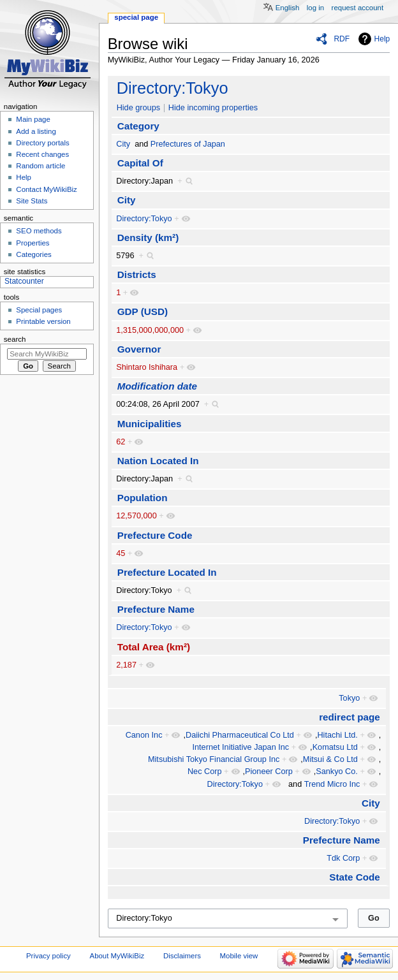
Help (382, 39)
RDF (342, 39)
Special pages (39, 310)
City (123, 144)
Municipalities (150, 424)
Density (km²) (148, 238)
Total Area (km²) (154, 647)
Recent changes (42, 154)
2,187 (126, 665)
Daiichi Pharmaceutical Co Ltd (240, 735)
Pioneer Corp (269, 772)
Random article (41, 166)
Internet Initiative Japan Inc (241, 747)
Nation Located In (158, 461)
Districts (137, 274)
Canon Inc (144, 735)
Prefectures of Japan (188, 144)
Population (143, 498)
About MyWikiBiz (117, 956)
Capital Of (140, 163)
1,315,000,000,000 (150, 330)
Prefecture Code (155, 535)
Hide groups (138, 108)
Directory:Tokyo (173, 88)
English (288, 8)
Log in (315, 8)
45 (121, 553)
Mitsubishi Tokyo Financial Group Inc (214, 759)
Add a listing (36, 131)
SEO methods (39, 231)
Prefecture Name (156, 609)
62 (121, 442)
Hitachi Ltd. (337, 735)
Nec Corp (205, 772)
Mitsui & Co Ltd (330, 759)
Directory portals (42, 143)
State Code (355, 877)
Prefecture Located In (167, 572)
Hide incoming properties (213, 108)
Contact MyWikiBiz (46, 189)
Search (15, 339)
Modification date (157, 386)
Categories (33, 254)
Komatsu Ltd (335, 747)
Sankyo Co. (337, 772)
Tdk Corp (343, 858)
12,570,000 (136, 516)
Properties (33, 243)
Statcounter (24, 281)
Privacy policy (48, 956)
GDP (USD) (143, 311)
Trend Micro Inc (332, 784)
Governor (139, 349)
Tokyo (349, 698)
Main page (33, 119)
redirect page (350, 717)
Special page (136, 17)
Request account (358, 8)
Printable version (43, 321)
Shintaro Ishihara (147, 367)
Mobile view (239, 956)
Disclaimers (182, 956)
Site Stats (32, 201)
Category (138, 126)
